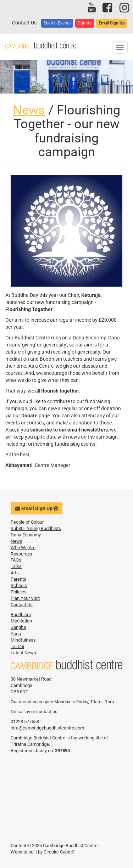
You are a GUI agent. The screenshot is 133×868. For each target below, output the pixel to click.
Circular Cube (59, 852)
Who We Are (23, 548)
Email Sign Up (112, 23)
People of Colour (27, 522)
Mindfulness (23, 640)
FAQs (16, 560)
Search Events (57, 23)
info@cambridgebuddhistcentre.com (47, 728)
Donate (85, 23)
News (29, 110)
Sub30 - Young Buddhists (36, 528)
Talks (16, 566)
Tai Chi (17, 646)
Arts (15, 573)
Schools (19, 585)
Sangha (18, 627)
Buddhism (21, 615)
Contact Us (24, 23)
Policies (19, 592)
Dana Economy (26, 535)
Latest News (23, 653)
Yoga (16, 634)
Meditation (21, 621)
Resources (21, 554)
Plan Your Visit (25, 598)
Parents (18, 579)
